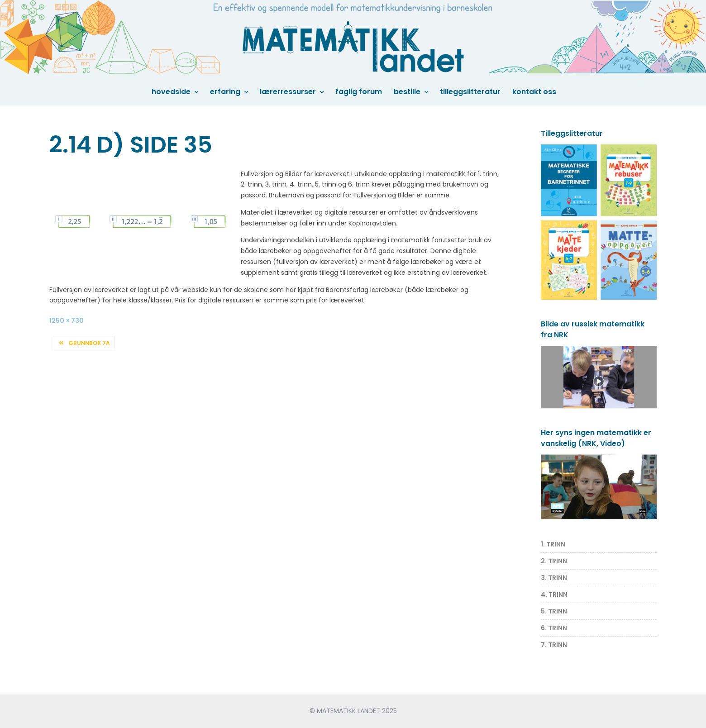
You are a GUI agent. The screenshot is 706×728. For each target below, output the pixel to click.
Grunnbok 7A (89, 343)
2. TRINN (554, 561)
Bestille (407, 92)
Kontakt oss (534, 92)
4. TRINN (554, 594)
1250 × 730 (67, 321)
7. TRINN (554, 645)
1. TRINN (553, 544)
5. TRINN (554, 611)
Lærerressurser (288, 92)
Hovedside (171, 92)
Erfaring (225, 92)
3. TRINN (554, 578)
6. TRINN (554, 628)
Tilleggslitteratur (470, 92)
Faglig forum (359, 92)
